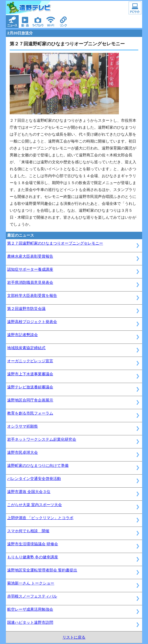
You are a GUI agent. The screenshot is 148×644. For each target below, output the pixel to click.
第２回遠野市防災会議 (26, 309)
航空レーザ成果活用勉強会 (30, 609)
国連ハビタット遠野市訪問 (30, 622)
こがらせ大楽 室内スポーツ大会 (35, 505)
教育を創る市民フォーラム (30, 413)
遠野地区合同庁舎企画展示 (30, 400)
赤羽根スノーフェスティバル (32, 596)
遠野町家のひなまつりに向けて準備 (38, 465)
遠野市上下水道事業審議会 (30, 374)
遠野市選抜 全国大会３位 (29, 492)
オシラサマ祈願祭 (22, 426)
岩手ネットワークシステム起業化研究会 (42, 439)
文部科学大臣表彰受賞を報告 (32, 295)
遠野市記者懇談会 (22, 335)
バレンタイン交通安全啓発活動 (34, 479)
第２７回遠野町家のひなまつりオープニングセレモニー (55, 243)
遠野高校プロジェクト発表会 (32, 322)
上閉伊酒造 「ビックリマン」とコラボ (40, 518)
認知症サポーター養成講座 (30, 269)
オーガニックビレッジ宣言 (30, 361)
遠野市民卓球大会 (22, 452)
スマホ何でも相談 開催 (28, 531)
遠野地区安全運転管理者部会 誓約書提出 (42, 570)
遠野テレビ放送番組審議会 (30, 387)
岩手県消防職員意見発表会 (30, 282)
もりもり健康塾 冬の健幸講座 (33, 557)
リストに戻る (74, 637)
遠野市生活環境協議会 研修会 (33, 544)
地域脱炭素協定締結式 (26, 348)
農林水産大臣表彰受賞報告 (30, 256)
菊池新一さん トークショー (31, 583)
